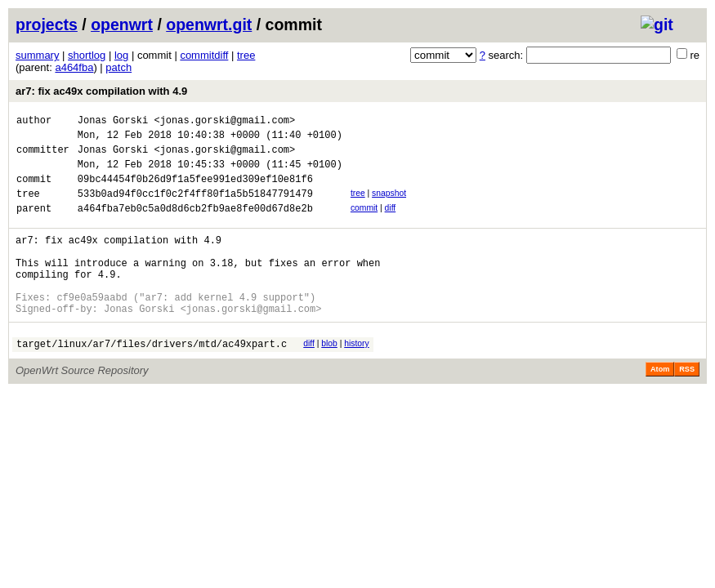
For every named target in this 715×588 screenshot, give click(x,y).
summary (37, 55)
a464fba (74, 67)
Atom (660, 406)
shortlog (87, 55)
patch (118, 67)
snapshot (389, 205)
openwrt (122, 24)
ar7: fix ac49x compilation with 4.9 (101, 91)
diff (391, 223)
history (356, 378)
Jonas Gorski (113, 122)
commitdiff (204, 55)
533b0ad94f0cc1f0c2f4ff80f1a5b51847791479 (195, 208)
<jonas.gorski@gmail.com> (224, 122)
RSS (687, 406)
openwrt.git (209, 24)
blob (329, 378)
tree (246, 55)
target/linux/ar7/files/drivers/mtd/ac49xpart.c (152, 380)
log (121, 55)
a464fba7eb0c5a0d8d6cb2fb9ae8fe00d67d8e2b (195, 225)
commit (364, 223)
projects (47, 24)
